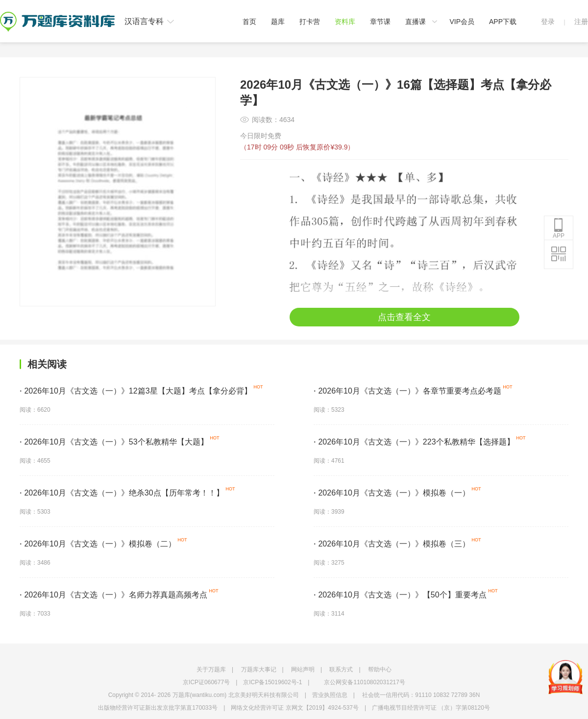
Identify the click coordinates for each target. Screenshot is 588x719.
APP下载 (503, 22)
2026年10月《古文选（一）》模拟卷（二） (98, 544)
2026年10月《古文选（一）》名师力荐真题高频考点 (113, 595)
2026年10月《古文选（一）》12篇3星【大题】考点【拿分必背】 (136, 391)
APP (559, 228)
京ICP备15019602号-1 (272, 682)
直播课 (416, 22)
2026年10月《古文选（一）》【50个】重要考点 (400, 595)
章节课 (380, 22)
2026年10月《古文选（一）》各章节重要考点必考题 (407, 391)
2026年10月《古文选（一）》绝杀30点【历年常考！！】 (122, 493)
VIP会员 (462, 22)
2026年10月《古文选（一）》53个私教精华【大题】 (114, 442)
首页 (249, 22)
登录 (548, 22)
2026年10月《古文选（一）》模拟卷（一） (392, 493)
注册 (581, 22)
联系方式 (341, 669)
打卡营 (310, 22)
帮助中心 (380, 669)
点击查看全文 (404, 317)
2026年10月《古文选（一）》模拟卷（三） (392, 544)
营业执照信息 (330, 695)
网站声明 (303, 669)
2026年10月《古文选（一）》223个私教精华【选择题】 (414, 442)
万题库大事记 (259, 669)
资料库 (345, 22)
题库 (278, 22)
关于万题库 (211, 669)
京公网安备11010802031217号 (364, 682)
